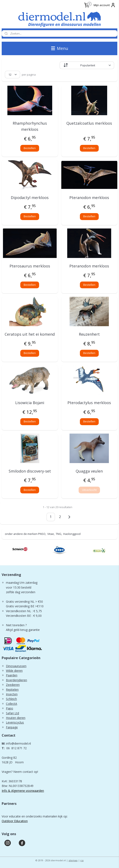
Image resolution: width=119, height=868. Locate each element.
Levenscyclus (15, 722)
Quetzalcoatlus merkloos (89, 123)
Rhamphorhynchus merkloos (30, 126)
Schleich (11, 699)
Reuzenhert (89, 334)
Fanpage (12, 727)
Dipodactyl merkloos (30, 198)
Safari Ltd (12, 713)
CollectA (12, 704)
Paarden (12, 675)
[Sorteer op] (87, 65)
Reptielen (12, 690)
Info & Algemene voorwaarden (23, 791)
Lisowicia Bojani (30, 403)
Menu (60, 48)
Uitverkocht (89, 490)
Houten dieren (16, 718)
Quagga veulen (89, 471)
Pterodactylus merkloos (89, 403)
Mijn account (105, 5)
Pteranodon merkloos (89, 198)
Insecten (12, 694)
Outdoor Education (15, 821)
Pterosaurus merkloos (30, 266)
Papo (10, 708)
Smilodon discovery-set (30, 471)
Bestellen (30, 148)
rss (82, 860)
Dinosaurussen (16, 666)
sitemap (73, 860)
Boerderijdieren (16, 680)
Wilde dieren (14, 671)
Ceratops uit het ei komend (30, 334)
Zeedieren (13, 685)
